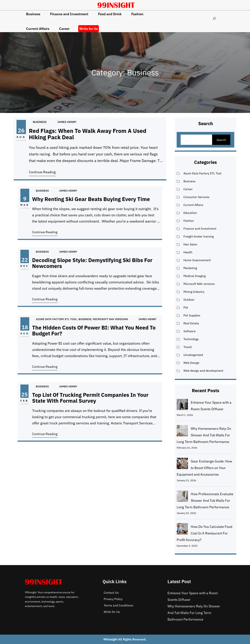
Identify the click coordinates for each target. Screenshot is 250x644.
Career (188, 189)
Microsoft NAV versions (101, 331)
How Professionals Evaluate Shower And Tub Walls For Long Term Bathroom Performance (205, 501)
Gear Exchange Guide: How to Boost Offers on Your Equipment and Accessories (204, 468)
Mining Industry (194, 292)
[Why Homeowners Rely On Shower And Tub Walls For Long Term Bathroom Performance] (182, 432)
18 (55, 335)
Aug (21, 137)
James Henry (67, 122)
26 (21, 130)
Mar (55, 209)
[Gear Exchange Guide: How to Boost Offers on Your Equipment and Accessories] (182, 464)
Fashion (189, 221)
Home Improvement (197, 260)
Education (190, 213)
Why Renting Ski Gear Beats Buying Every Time (91, 205)
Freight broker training (199, 236)
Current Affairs (193, 205)
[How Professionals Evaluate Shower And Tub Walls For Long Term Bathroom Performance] (182, 497)
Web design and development (203, 371)
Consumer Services (196, 197)
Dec (55, 271)
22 (55, 268)
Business (40, 122)
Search (221, 140)
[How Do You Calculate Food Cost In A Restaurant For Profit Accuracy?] (182, 530)
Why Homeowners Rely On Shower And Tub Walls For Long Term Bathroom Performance (204, 435)
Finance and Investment (200, 229)
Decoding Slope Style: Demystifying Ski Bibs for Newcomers (91, 270)
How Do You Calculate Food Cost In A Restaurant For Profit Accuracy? (204, 533)
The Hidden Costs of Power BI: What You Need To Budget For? (92, 337)
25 (55, 403)
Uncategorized (193, 355)
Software (190, 331)
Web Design (191, 363)
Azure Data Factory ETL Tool (72, 331)
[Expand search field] (214, 18)
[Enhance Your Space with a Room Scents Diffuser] (182, 406)
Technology (191, 339)
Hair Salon (190, 244)
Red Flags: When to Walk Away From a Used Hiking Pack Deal (88, 134)
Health (188, 252)
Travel (188, 347)
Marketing (190, 268)
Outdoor (189, 300)
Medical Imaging (194, 276)
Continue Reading (42, 172)
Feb (55, 406)
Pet (186, 307)
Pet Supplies (192, 315)
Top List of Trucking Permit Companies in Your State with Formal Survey (90, 404)
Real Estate (191, 323)
